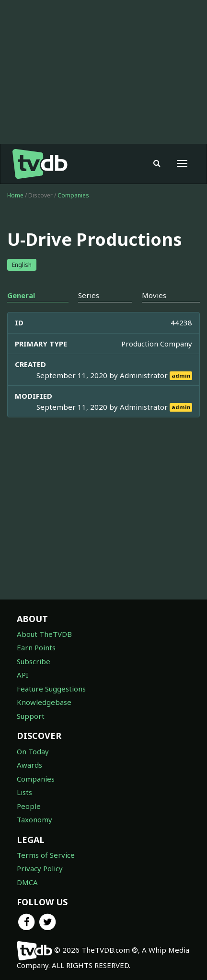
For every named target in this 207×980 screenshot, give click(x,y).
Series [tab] (89, 295)
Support (31, 716)
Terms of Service (46, 855)
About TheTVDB (44, 634)
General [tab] (21, 295)
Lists (24, 792)
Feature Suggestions (51, 689)
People (29, 806)
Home (15, 195)
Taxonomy (34, 819)
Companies (73, 195)
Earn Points (36, 647)
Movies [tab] (154, 295)
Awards (29, 765)
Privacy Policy (40, 868)
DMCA (27, 882)
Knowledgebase (44, 702)
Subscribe (34, 661)
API (23, 675)
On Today (33, 751)
